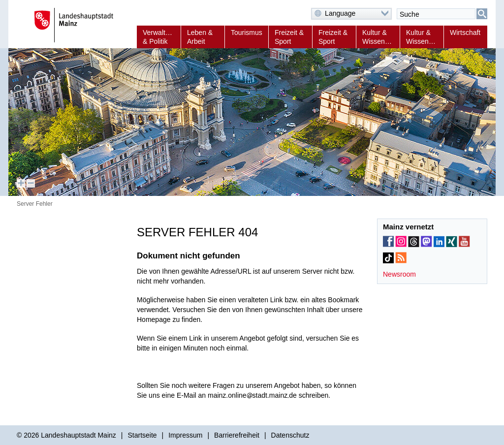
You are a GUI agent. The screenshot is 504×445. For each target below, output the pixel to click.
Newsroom (399, 274)
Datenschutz (290, 435)
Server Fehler (35, 204)
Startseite (142, 435)
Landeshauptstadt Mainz (79, 435)
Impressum (185, 435)
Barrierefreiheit (237, 435)
